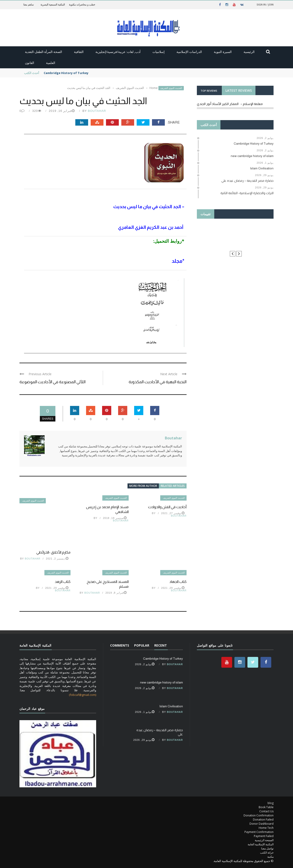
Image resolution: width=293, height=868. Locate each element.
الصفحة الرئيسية (264, 840)
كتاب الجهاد (178, 582)
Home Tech (266, 828)
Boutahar (97, 111)
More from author (143, 486)
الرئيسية (249, 52)
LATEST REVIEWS (239, 90)
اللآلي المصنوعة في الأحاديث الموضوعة (53, 382)
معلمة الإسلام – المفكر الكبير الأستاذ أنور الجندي (230, 104)
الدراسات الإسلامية (189, 52)
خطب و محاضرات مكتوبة (82, 4)
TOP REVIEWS (209, 91)
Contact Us (266, 811)
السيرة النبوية (223, 52)
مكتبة (270, 857)
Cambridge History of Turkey (66, 73)
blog (271, 803)
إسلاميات (159, 52)
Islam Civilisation (171, 706)
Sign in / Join (265, 4)
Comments (120, 645)
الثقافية (79, 52)
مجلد (177, 261)
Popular (142, 645)
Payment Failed (264, 836)
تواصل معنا (267, 848)
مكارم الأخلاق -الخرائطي (53, 552)
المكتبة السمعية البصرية (53, 4)
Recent (161, 645)
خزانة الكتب (267, 853)
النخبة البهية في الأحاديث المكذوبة (158, 382)
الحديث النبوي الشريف (171, 88)
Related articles (173, 486)
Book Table (266, 807)
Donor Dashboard (262, 824)
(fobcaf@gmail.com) (83, 695)
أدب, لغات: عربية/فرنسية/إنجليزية (118, 52)
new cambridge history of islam (161, 682)
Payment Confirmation (259, 832)
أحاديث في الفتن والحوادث (167, 507)
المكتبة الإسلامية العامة (261, 844)
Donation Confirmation (259, 815)
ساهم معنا (28, 4)
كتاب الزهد (63, 582)
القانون (30, 63)
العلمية (51, 63)
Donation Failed (263, 820)
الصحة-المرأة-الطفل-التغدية (43, 52)
